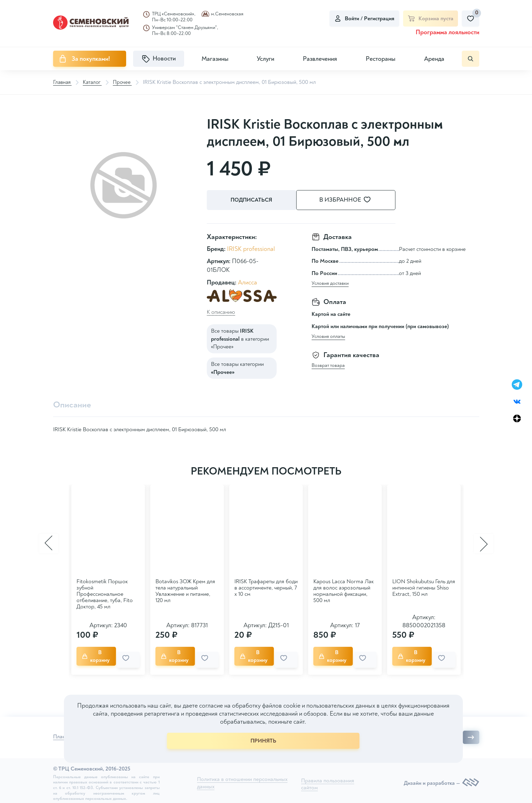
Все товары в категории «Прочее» (240, 338)
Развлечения (320, 59)
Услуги (265, 59)
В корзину (99, 654)
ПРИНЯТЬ (263, 741)
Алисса (247, 281)
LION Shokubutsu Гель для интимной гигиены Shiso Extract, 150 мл (424, 587)
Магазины (215, 59)
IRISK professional (251, 248)
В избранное (354, 200)
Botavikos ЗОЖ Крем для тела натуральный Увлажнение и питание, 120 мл (185, 590)
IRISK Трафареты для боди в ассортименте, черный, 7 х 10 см (266, 587)
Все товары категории (237, 367)
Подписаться (252, 200)
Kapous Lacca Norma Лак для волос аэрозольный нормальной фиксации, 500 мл (344, 590)
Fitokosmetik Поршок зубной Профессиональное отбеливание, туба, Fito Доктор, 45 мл (105, 593)
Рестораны (381, 59)
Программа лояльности (447, 32)
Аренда (434, 59)
